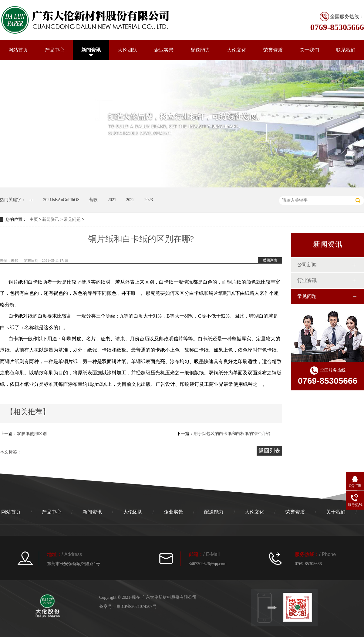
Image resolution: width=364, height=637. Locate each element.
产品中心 (55, 50)
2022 (130, 200)
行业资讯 (307, 280)
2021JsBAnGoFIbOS (61, 200)
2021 (112, 200)
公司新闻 (307, 265)
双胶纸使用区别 (32, 434)
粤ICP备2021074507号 (136, 607)
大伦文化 (237, 50)
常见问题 (72, 219)
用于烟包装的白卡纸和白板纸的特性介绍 (232, 434)
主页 (34, 219)
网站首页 (18, 50)
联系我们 (346, 50)
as (32, 200)
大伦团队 (127, 50)
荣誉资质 (273, 50)
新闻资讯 (91, 50)
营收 (93, 200)
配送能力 (200, 50)
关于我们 (309, 50)
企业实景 (164, 50)
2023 (149, 200)
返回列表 (270, 260)
